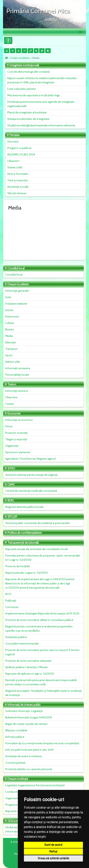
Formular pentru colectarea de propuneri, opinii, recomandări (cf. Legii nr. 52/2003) (43, 558)
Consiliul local (14, 275)
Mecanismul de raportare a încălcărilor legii (33, 95)
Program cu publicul (19, 148)
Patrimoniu (12, 317)
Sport (9, 355)
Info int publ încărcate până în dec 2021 (29, 750)
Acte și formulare (18, 174)
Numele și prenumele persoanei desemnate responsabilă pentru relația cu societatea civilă (41, 682)
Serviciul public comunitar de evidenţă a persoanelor (38, 523)
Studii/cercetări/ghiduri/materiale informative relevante (41, 125)
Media (9, 336)
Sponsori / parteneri (18, 452)
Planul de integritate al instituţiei (27, 112)
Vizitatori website (16, 304)
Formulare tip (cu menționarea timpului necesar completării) (42, 743)
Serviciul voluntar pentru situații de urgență (31, 475)
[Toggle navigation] (80, 32)
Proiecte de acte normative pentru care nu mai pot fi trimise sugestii (42, 652)
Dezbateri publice (16, 637)
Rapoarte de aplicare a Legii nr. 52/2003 (30, 674)
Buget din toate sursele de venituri (26, 724)
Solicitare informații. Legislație (24, 711)
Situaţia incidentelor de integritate (28, 119)
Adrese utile (13, 362)
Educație (11, 342)
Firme (9, 426)
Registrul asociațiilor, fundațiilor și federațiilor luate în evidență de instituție (43, 693)
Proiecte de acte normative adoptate (28, 661)
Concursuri (12, 607)
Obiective (11, 397)
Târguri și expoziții (16, 439)
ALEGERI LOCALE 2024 (21, 154)
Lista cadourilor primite (21, 89)
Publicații (11, 601)
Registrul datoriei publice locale (24, 507)
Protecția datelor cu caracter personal (28, 769)
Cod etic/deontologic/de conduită (28, 72)
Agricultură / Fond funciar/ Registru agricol (30, 459)
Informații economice (19, 420)
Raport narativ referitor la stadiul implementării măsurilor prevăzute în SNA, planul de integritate (42, 80)
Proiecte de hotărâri (18, 566)
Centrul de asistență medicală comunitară (31, 491)
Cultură (10, 323)
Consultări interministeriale (22, 644)
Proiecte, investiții (16, 433)
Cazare (10, 404)
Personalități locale (17, 375)
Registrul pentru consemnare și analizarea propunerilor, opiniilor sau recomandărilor (39, 628)
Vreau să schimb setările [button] (53, 858)
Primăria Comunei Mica (38, 11)
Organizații (12, 446)
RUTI (8, 594)
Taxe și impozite (18, 180)
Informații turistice (17, 391)
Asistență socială (18, 187)
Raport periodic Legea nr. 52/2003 (26, 573)
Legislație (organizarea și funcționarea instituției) (35, 785)
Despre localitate (20, 58)
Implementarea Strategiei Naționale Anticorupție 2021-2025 (42, 613)
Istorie (9, 310)
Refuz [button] (53, 851)
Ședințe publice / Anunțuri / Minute (26, 667)
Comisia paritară (15, 763)
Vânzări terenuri (17, 193)
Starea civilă (15, 167)
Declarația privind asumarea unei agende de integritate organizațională (41, 104)
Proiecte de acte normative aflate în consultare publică (39, 620)
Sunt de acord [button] (53, 845)
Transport (11, 349)
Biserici (10, 329)
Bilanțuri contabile (16, 730)
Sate (8, 297)
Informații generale (17, 291)
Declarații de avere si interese (24, 756)
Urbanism (13, 161)
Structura (13, 142)
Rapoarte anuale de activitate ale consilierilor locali (36, 549)
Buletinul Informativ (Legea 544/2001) (29, 717)
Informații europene (18, 368)
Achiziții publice (15, 737)
